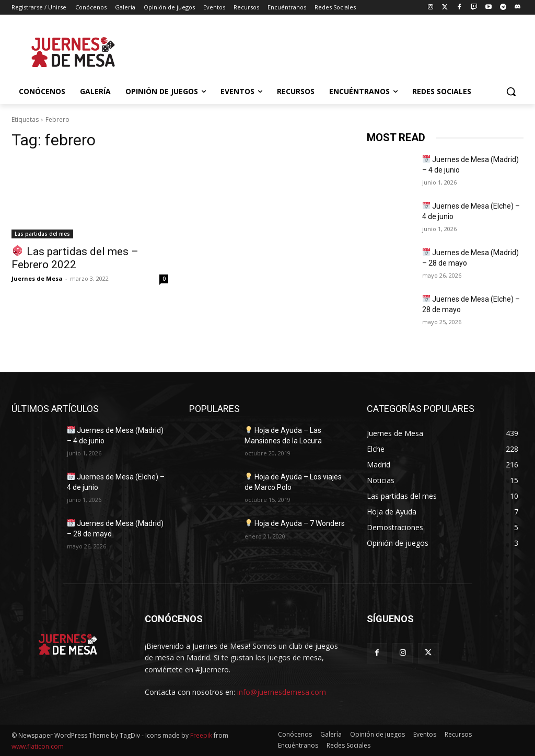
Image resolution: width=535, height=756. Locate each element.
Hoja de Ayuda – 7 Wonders (295, 523)
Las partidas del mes (42, 234)
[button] (511, 91)
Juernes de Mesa (37, 278)
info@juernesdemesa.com (282, 692)
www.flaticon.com (38, 746)
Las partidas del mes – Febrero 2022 (75, 258)
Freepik (201, 735)
